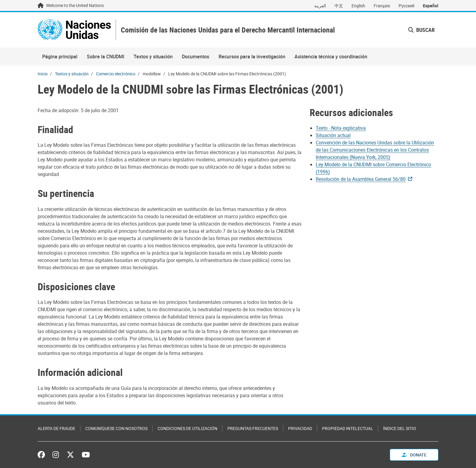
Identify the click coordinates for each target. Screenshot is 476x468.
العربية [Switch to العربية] (320, 6)
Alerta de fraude (56, 428)
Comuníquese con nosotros (116, 428)
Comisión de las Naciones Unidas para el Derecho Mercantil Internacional (228, 30)
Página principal (60, 57)
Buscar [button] (422, 30)
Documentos (195, 57)
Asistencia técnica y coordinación (331, 57)
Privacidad (300, 428)
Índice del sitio (400, 428)
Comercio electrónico (116, 74)
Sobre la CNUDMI (106, 57)
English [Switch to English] (358, 6)
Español (431, 6)
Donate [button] (414, 455)
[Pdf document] (345, 128)
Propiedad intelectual (348, 428)
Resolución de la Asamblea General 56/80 (361, 179)
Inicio (43, 74)
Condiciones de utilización (187, 428)
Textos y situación (153, 57)
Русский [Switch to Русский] (406, 6)
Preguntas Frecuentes (253, 428)
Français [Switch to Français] (382, 6)
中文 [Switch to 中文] (339, 6)
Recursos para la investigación (252, 57)
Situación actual (333, 135)
